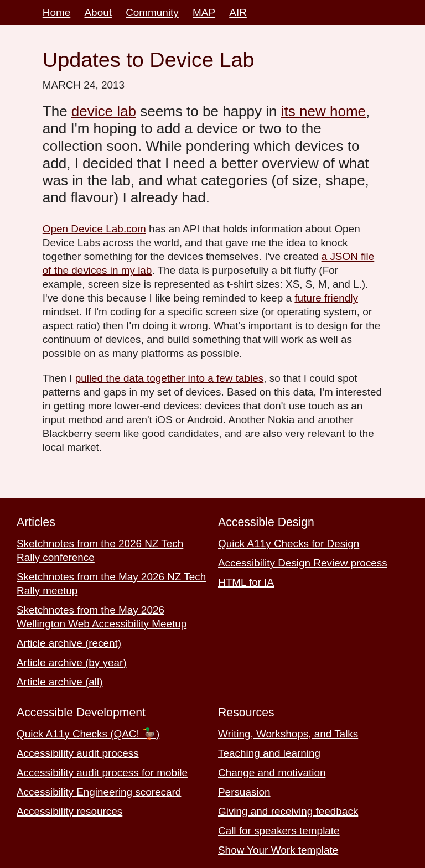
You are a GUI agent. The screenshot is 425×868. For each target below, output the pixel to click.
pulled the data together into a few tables (170, 378)
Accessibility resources (69, 811)
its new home (323, 111)
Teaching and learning (269, 753)
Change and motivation (272, 773)
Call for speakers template (279, 831)
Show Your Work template (278, 850)
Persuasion (244, 792)
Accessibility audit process (78, 753)
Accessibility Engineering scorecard (99, 792)
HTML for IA (246, 582)
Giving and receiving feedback (288, 811)
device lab (104, 111)
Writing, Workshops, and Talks (288, 734)
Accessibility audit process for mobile (102, 773)
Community (152, 12)
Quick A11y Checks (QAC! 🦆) (88, 734)
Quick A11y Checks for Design (289, 544)
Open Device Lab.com (94, 229)
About (98, 12)
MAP (204, 12)
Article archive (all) (60, 682)
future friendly (326, 298)
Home (56, 12)
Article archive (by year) (72, 662)
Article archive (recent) (69, 643)
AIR (238, 12)
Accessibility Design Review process (303, 563)
